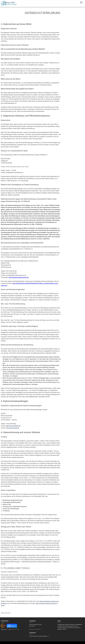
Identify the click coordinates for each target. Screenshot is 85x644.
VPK (8, 629)
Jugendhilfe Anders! (15, 629)
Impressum (32, 629)
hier (48, 636)
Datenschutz (38, 629)
